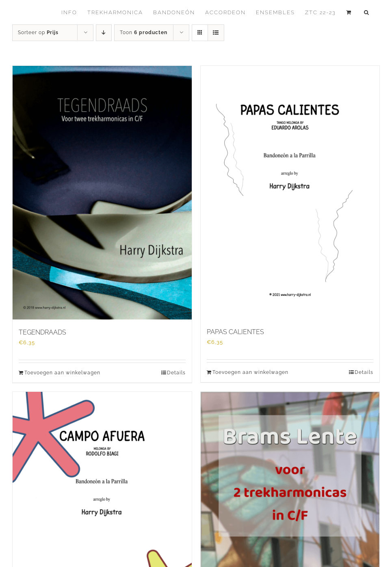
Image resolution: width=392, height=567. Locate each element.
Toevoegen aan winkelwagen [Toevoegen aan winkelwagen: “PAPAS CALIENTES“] (250, 372)
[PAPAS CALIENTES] (290, 192)
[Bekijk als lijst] (216, 33)
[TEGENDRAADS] (102, 193)
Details (176, 373)
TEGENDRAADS (42, 332)
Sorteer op (38, 33)
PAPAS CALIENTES (235, 332)
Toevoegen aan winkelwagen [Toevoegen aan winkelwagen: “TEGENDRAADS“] (62, 373)
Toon (144, 33)
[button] (367, 12)
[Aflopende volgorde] (104, 33)
